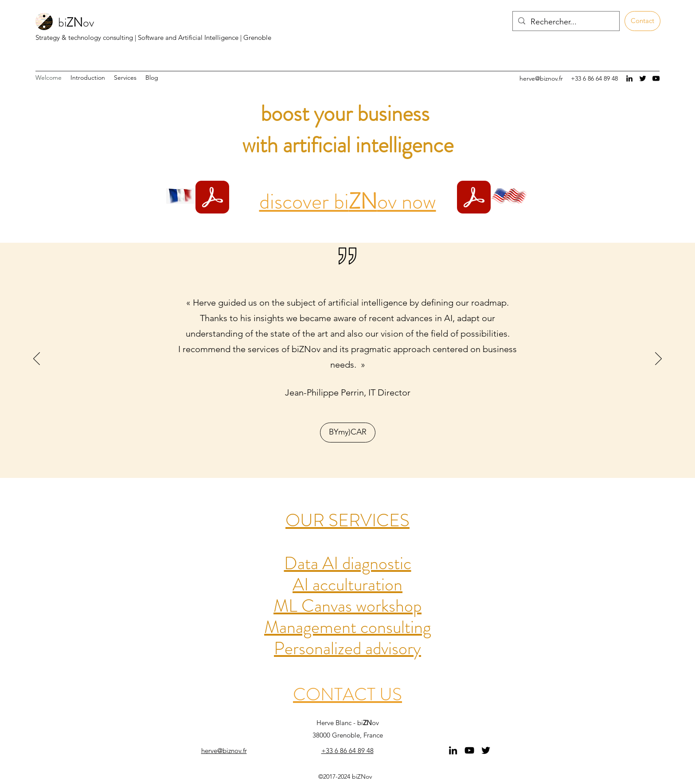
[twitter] (643, 78)
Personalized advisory (347, 648)
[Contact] (642, 21)
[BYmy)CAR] (348, 433)
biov (76, 23)
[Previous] (37, 359)
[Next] (658, 359)
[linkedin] (629, 78)
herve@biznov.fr (541, 78)
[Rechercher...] (566, 22)
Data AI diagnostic (348, 563)
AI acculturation (347, 584)
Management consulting (347, 627)
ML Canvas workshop (347, 606)
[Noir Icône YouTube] (656, 78)
